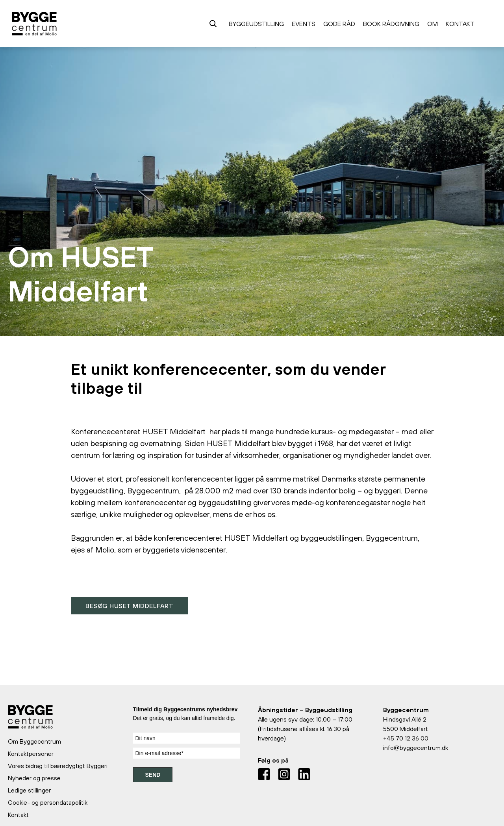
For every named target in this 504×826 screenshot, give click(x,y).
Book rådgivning (391, 24)
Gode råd (339, 24)
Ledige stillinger (29, 790)
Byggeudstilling (256, 24)
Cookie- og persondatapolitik (48, 802)
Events (304, 24)
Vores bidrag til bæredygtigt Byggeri (58, 766)
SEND (153, 775)
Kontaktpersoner (31, 753)
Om (433, 24)
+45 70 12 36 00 (406, 738)
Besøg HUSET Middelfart (129, 606)
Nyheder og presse (34, 778)
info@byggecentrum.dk (416, 748)
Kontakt (460, 24)
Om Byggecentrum (34, 741)
